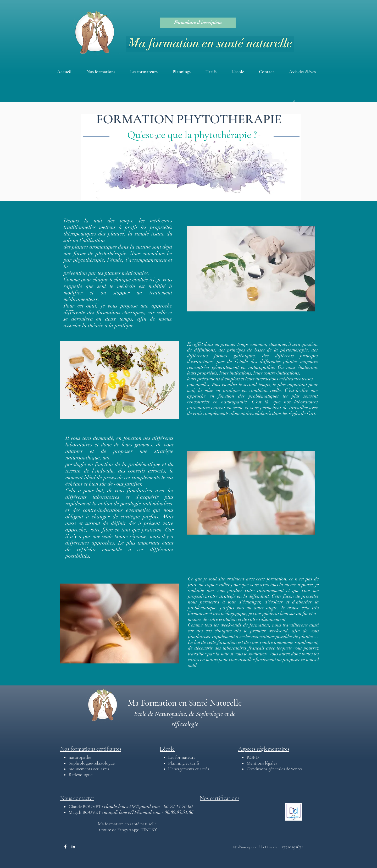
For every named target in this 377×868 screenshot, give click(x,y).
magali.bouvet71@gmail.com (132, 812)
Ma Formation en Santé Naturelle (185, 703)
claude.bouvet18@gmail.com (132, 806)
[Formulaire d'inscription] (198, 23)
